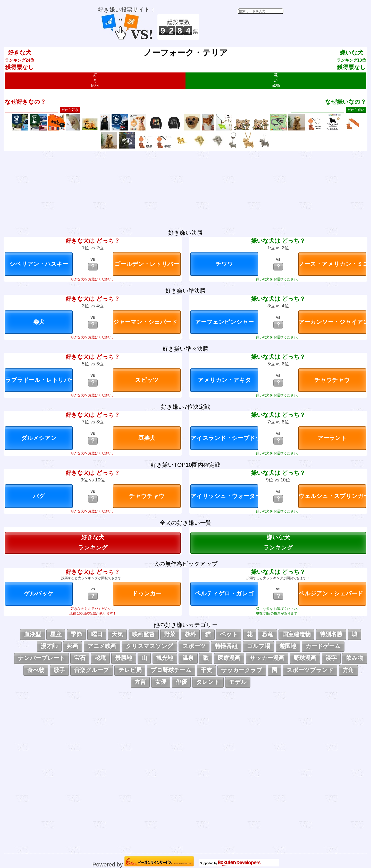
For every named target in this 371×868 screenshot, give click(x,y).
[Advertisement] (242, 27)
